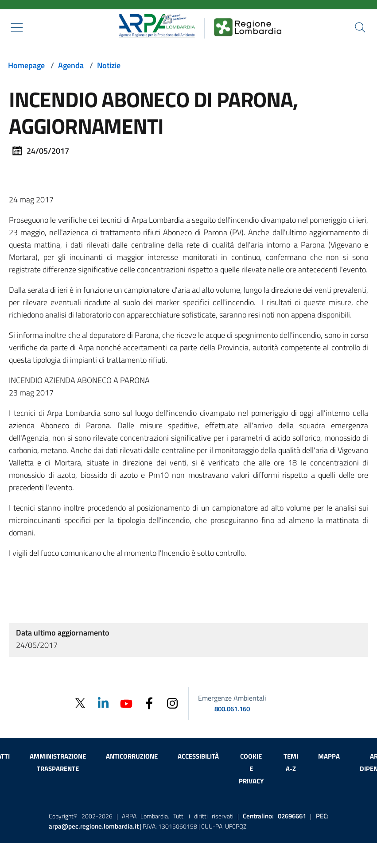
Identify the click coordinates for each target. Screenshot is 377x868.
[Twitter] (80, 703)
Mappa (329, 756)
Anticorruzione (132, 756)
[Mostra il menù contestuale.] (17, 27)
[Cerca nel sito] (360, 27)
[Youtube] (126, 703)
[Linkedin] (103, 703)
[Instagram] (172, 703)
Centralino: (274, 816)
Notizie (109, 65)
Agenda (71, 65)
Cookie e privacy (251, 769)
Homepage (26, 65)
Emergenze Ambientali (232, 698)
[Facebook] (149, 703)
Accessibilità (198, 756)
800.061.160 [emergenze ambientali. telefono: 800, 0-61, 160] (232, 709)
